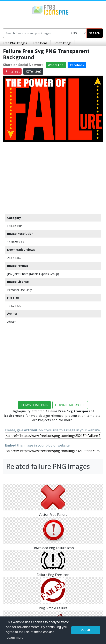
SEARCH (95, 33)
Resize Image (63, 43)
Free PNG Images (15, 43)
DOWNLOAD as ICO (70, 405)
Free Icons (40, 43)
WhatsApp (56, 65)
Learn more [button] (15, 638)
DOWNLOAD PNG (34, 405)
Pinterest (12, 71)
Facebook (77, 65)
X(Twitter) (33, 71)
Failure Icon (15, 226)
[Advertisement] (53, 177)
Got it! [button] (86, 630)
